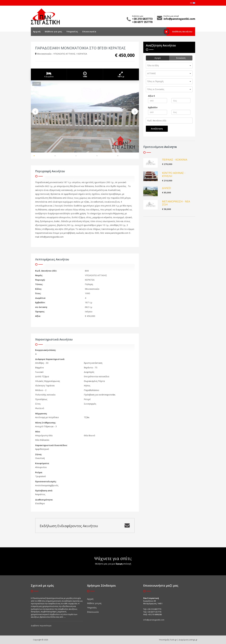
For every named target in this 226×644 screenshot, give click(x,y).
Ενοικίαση (181, 58)
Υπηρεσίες (72, 32)
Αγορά (158, 58)
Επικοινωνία (89, 32)
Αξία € (151, 96)
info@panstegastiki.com (154, 620)
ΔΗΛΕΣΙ (166, 188)
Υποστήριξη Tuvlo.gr (168, 640)
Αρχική (37, 32)
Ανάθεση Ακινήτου (179, 32)
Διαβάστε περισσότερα (41, 626)
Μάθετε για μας (53, 32)
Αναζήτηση (157, 129)
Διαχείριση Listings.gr (188, 640)
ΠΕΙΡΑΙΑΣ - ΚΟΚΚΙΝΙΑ (175, 160)
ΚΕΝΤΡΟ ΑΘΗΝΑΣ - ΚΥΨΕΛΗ (174, 174)
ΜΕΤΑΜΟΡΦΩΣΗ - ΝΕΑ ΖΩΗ (176, 203)
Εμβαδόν (153, 107)
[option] (85, 116)
